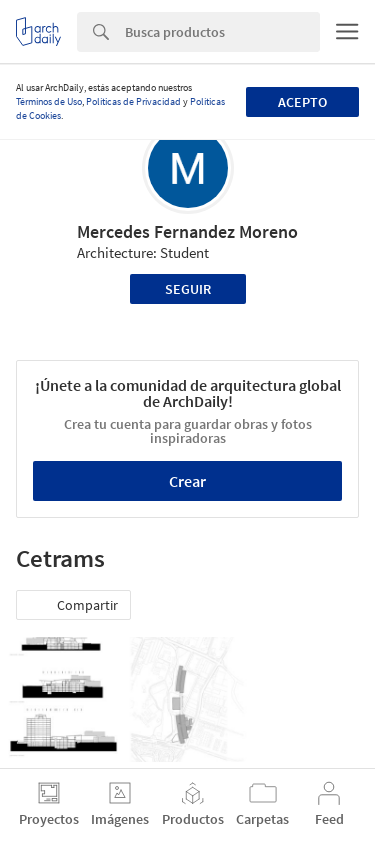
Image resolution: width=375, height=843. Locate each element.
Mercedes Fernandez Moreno (187, 231)
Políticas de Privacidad (133, 101)
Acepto (302, 102)
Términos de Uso (49, 101)
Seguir (188, 289)
